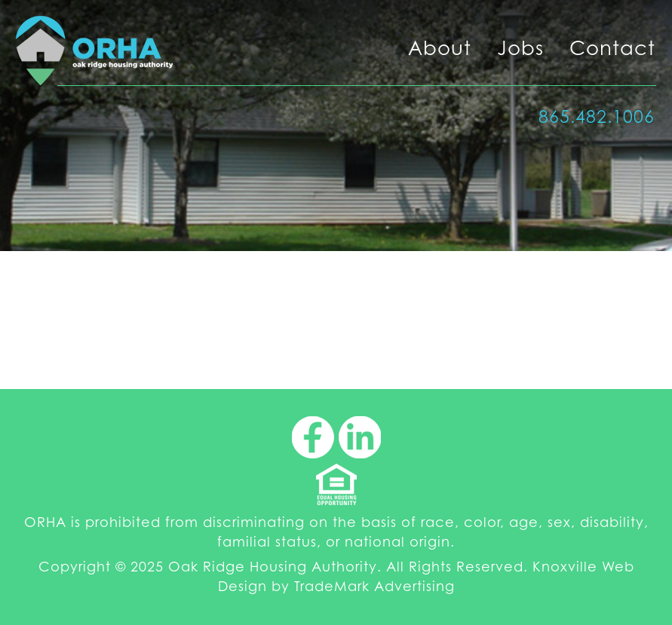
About (440, 48)
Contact (612, 48)
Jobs (520, 48)
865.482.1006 (597, 116)
